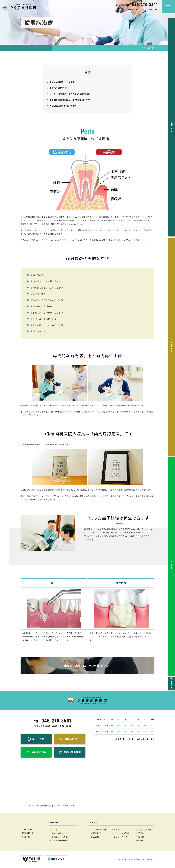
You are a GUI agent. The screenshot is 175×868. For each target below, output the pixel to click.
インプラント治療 (99, 830)
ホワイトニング (120, 837)
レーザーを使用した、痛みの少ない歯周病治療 (70, 94)
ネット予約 (172, 25)
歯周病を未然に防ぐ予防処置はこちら (87, 666)
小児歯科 (140, 834)
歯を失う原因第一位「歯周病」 (63, 82)
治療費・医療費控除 (60, 841)
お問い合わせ (172, 38)
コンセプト (56, 830)
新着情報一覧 (28, 833)
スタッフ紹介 (57, 834)
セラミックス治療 (121, 834)
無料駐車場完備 (172, 66)
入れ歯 (117, 830)
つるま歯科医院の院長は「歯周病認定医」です (70, 100)
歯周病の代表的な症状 (59, 88)
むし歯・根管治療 (144, 830)
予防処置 (140, 837)
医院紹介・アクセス (60, 837)
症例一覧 (26, 837)
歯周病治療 (96, 834)
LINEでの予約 (172, 52)
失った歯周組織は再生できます (63, 106)
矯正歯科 (95, 837)
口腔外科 (140, 841)
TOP (143, 48)
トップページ (28, 830)
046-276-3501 (57, 720)
